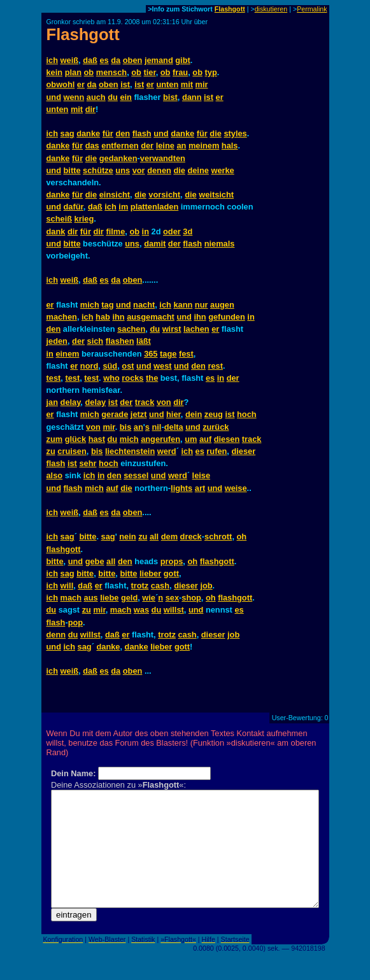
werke (222, 170)
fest (186, 354)
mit (187, 84)
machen (62, 317)
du (113, 97)
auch (96, 97)
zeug (214, 414)
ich (53, 60)
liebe (109, 598)
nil (157, 427)
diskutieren (271, 9)
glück (75, 439)
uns (123, 170)
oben (133, 60)
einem (67, 354)
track (145, 402)
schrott (218, 536)
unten (167, 84)
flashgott (64, 549)
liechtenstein (130, 451)
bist (170, 97)
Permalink (312, 9)
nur (202, 305)
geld (129, 598)
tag (107, 305)
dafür (74, 207)
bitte (72, 170)
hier (174, 414)
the (152, 378)
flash (142, 133)
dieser (243, 451)
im (123, 207)
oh (242, 536)
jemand (159, 60)
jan (53, 402)
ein (126, 97)
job (206, 586)
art (200, 488)
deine (198, 170)
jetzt (139, 414)
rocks (132, 378)
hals (230, 146)
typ (211, 72)
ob (89, 72)
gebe (95, 561)
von (164, 402)
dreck (191, 536)
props (172, 561)
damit (155, 244)
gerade (115, 414)
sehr (88, 463)
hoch (247, 414)
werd (167, 451)
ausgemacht (151, 317)
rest (215, 366)
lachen (196, 329)
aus (91, 598)
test (54, 378)
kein (55, 72)
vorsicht (164, 195)
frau (180, 72)
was (141, 610)
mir (202, 84)
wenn (74, 97)
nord (89, 366)
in (146, 231)
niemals (220, 244)
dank (56, 231)
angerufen (160, 439)
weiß (69, 60)
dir (90, 109)
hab (103, 317)
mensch (111, 72)
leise (201, 475)
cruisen (72, 451)
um (191, 439)
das (92, 146)
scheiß (60, 219)
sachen (131, 329)
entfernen (120, 146)
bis (126, 427)
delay (71, 402)
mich (90, 305)
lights (181, 488)
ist (125, 84)
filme (115, 231)
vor (139, 170)
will (67, 586)
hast (97, 439)
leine (165, 146)
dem (169, 536)
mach (71, 598)
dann (192, 97)
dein (194, 414)
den (123, 133)
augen (222, 305)
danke (88, 133)
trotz (140, 586)
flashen (120, 341)
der (147, 146)
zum (55, 439)
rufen (217, 451)
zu (51, 451)
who (111, 378)
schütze (98, 170)
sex (172, 598)
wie (149, 598)
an (181, 146)
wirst (172, 329)
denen (159, 170)
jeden (57, 341)
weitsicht (216, 195)
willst (174, 610)
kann (183, 305)
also (55, 475)
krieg (84, 219)
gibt (182, 60)
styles (235, 133)
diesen (227, 439)
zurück (216, 427)
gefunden (227, 317)
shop (191, 598)
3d (188, 231)
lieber (150, 573)
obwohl (61, 84)
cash (160, 586)
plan (73, 72)
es (104, 60)
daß (90, 60)
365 (151, 354)
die (216, 133)
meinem (204, 146)
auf (205, 439)
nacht (144, 305)
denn (56, 635)
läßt (144, 341)
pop (75, 622)
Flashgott (230, 9)
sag (68, 133)
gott (171, 573)
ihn (118, 317)
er (81, 84)
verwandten (163, 158)
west (162, 366)
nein (127, 536)
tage (168, 354)
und (54, 97)
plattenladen (154, 207)
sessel (136, 475)
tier (149, 72)
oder (172, 231)
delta (174, 427)
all (154, 536)
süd (110, 366)
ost (128, 366)
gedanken (118, 158)
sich (96, 341)
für (108, 133)
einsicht (115, 195)
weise (236, 488)
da (116, 60)
